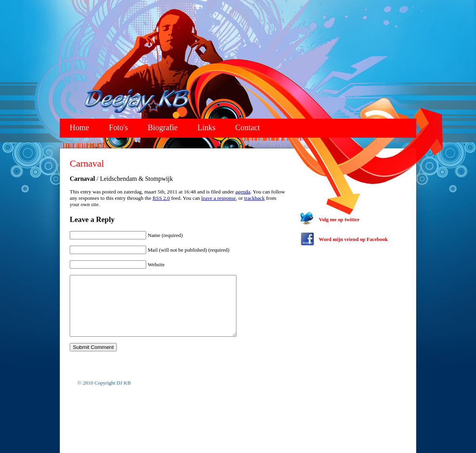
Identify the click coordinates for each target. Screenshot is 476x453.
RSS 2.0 (161, 198)
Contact (248, 127)
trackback (255, 198)
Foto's (118, 127)
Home (79, 127)
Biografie (163, 127)
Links (207, 127)
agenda (243, 192)
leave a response (218, 198)
